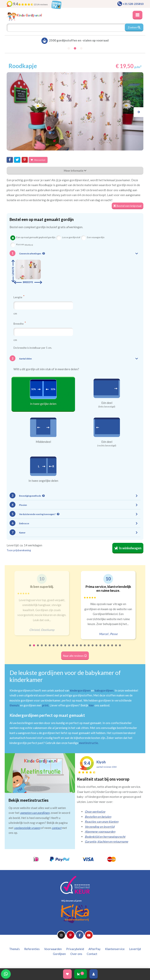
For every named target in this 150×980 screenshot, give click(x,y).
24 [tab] (120, 648)
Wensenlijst (38, 160)
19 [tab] (101, 648)
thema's (14, 705)
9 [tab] (62, 648)
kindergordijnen (80, 690)
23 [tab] (116, 648)
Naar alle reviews (75, 656)
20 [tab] (104, 648)
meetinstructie (89, 743)
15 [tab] (85, 648)
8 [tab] (58, 648)
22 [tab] (112, 648)
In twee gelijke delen (43, 404)
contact (57, 828)
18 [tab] (97, 648)
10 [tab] (65, 648)
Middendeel (43, 442)
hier (91, 705)
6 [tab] (50, 648)
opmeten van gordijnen (35, 813)
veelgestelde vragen (27, 828)
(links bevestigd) (107, 407)
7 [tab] (54, 648)
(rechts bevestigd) (107, 446)
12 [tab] (73, 648)
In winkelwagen (128, 548)
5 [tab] (46, 648)
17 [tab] (93, 648)
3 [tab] (38, 648)
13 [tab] (77, 648)
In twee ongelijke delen (43, 481)
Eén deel (107, 403)
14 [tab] (81, 648)
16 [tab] (89, 648)
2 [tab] (34, 648)
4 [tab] (42, 648)
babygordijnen (104, 690)
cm (15, 313)
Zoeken (134, 27)
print (45, 705)
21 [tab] (108, 648)
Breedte (20, 323)
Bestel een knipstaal (128, 206)
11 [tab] (69, 648)
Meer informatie (75, 171)
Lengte (19, 297)
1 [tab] (30, 648)
